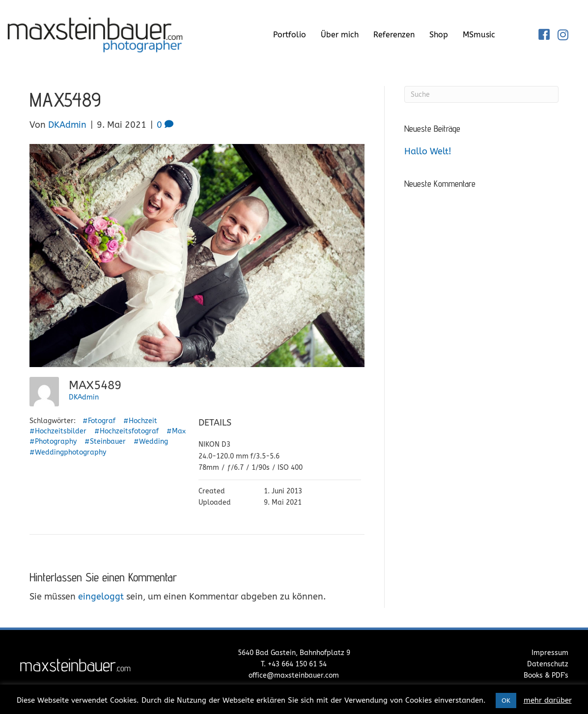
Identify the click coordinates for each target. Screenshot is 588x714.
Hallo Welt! (428, 151)
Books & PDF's (546, 675)
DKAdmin (84, 397)
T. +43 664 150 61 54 (294, 664)
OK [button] (506, 700)
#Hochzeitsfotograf (126, 431)
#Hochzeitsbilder (58, 431)
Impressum (550, 653)
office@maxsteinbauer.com (294, 675)
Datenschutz (548, 664)
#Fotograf (99, 421)
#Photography (53, 442)
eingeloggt (101, 597)
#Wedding (151, 442)
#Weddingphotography (68, 452)
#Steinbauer (105, 442)
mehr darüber (548, 700)
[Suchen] (481, 94)
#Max (176, 431)
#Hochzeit (140, 421)
